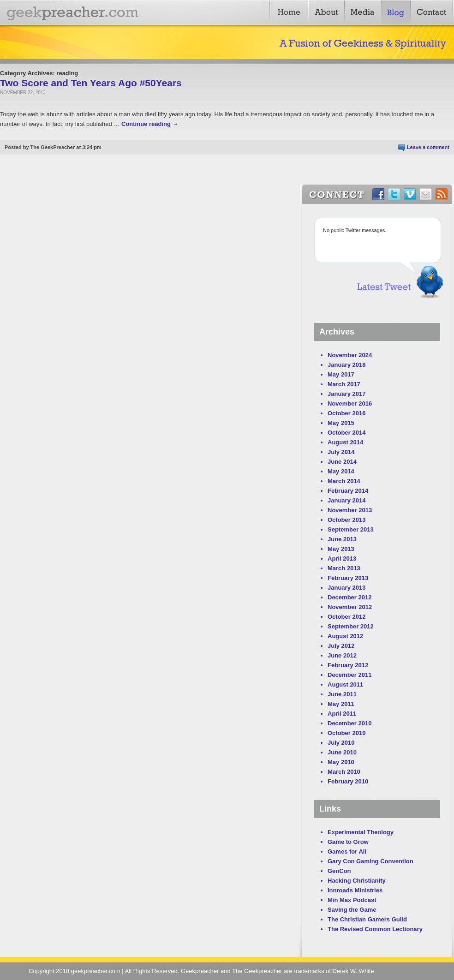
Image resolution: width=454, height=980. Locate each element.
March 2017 (344, 384)
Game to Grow (348, 842)
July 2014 (341, 452)
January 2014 (346, 500)
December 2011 (349, 675)
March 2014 (344, 481)
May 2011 (341, 704)
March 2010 (344, 772)
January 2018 (346, 365)
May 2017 (341, 374)
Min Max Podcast (352, 900)
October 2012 (346, 617)
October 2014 (346, 433)
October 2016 (346, 413)
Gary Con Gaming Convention (370, 861)
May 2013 (341, 549)
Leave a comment (428, 147)
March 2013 (344, 568)
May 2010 (341, 762)
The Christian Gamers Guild (367, 919)
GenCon (339, 871)
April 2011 (342, 714)
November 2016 (350, 403)
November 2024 (350, 355)
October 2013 (346, 520)
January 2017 (346, 394)
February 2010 (348, 781)
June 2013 (342, 539)
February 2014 (348, 491)
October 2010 (346, 733)
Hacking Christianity (357, 881)
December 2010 (349, 723)
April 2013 (342, 559)
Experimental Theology (361, 832)
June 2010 (342, 752)
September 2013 (351, 529)
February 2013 (348, 578)
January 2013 (346, 588)
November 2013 (350, 510)
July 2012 (341, 646)
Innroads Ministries (355, 890)
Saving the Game (352, 910)
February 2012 (348, 665)
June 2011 (342, 694)
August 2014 (345, 442)
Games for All (347, 852)
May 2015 (341, 423)
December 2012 (349, 597)
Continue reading (150, 124)
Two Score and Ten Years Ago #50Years (91, 83)
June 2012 (342, 655)
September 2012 (351, 626)
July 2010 (341, 743)
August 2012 (345, 636)
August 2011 (345, 684)
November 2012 (350, 607)
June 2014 (342, 462)
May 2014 (341, 471)
